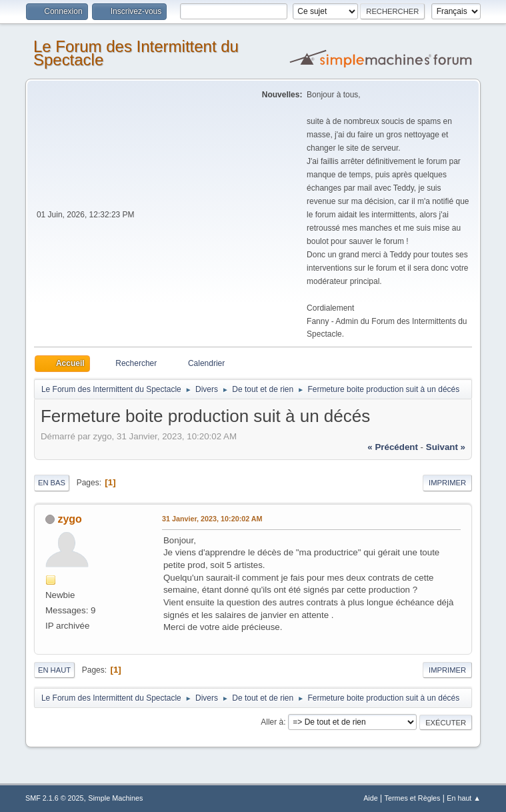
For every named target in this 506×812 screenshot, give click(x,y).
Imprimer (447, 483)
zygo (69, 519)
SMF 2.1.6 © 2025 (55, 798)
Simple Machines (115, 798)
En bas (52, 483)
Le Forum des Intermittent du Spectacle (136, 53)
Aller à (272, 722)
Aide (371, 798)
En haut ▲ (464, 798)
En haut (54, 670)
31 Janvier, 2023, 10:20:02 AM (212, 519)
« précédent (393, 447)
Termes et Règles (413, 798)
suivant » (446, 447)
